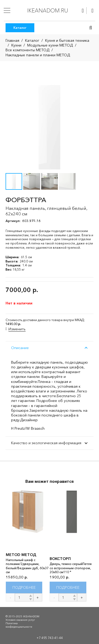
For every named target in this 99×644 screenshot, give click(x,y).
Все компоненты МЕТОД (27, 50)
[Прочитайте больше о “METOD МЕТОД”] (24, 587)
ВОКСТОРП (60, 559)
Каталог (32, 40)
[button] (91, 28)
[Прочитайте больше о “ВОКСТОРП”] (68, 587)
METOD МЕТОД (21, 554)
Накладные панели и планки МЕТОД (38, 55)
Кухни (16, 45)
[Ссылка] (83, 11)
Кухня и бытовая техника (67, 40)
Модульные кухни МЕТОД (50, 45)
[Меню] (7, 11)
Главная (12, 40)
